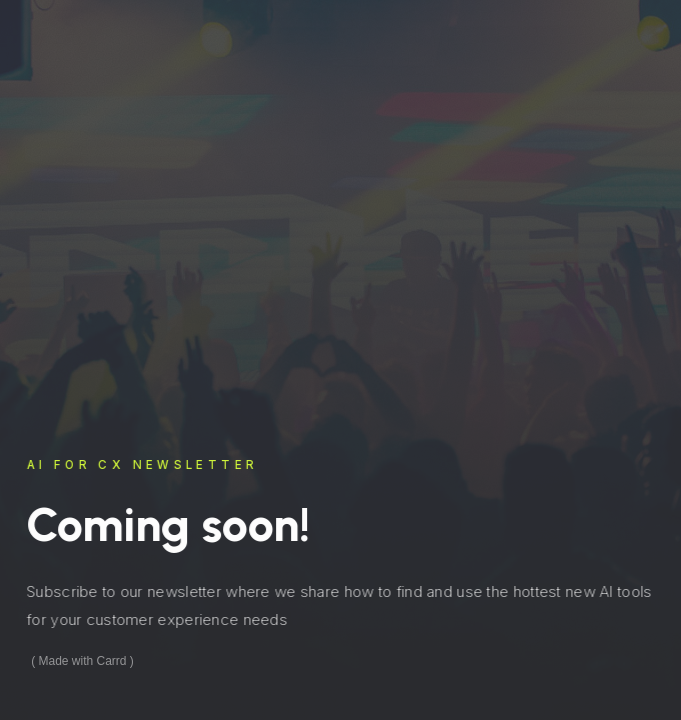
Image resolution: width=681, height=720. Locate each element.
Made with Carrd (83, 661)
